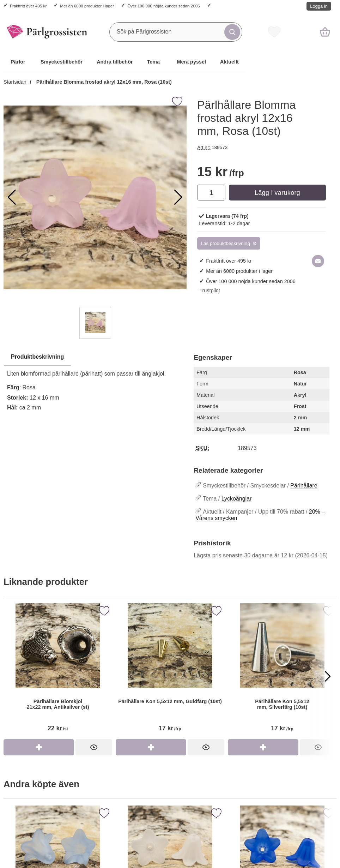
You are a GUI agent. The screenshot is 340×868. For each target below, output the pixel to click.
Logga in (319, 6)
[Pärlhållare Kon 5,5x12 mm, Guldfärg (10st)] (170, 671)
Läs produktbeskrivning (225, 243)
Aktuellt (229, 62)
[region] (95, 357)
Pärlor (18, 62)
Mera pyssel (192, 62)
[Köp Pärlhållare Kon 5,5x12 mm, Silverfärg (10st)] (263, 747)
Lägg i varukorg (277, 193)
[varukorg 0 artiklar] (325, 32)
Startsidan (15, 82)
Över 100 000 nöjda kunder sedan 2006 (163, 6)
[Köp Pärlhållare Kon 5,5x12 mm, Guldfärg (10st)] (151, 747)
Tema (154, 62)
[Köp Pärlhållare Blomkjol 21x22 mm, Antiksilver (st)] (39, 747)
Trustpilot (210, 291)
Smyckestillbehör (62, 62)
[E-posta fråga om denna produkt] (318, 261)
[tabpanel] (95, 384)
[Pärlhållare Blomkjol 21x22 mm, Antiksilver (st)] (58, 671)
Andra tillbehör (115, 62)
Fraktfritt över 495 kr (28, 6)
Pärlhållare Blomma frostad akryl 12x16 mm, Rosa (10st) (103, 82)
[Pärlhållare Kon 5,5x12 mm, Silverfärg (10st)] (282, 671)
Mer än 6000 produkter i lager (87, 6)
